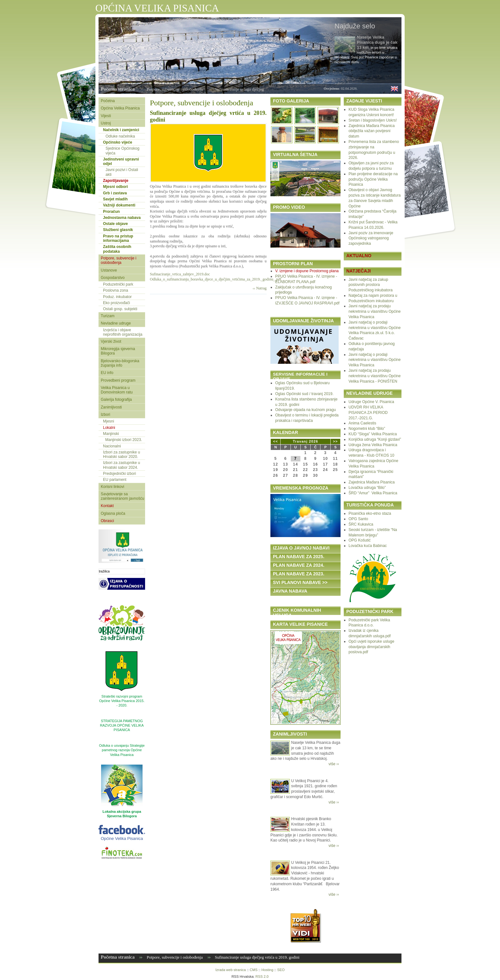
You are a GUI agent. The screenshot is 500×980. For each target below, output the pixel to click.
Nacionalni (112, 446)
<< (276, 441)
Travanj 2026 (305, 441)
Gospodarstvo (113, 278)
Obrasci (107, 521)
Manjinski (111, 434)
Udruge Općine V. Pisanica (371, 402)
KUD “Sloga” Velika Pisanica (373, 434)
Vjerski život (111, 341)
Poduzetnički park (118, 284)
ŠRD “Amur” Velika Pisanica (373, 493)
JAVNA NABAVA (290, 591)
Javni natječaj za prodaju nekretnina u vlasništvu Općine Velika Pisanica (375, 311)
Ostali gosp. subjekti (120, 309)
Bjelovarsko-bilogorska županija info (120, 363)
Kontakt (107, 506)
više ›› (334, 764)
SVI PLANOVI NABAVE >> (300, 582)
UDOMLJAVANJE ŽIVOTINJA (303, 321)
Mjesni (109, 421)
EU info (107, 373)
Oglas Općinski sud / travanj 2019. (304, 394)
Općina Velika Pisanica (120, 108)
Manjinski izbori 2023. (124, 440)
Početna (108, 101)
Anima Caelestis (362, 423)
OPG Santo (358, 519)
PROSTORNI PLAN (293, 264)
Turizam (108, 316)
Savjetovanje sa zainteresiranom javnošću (122, 496)
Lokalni (109, 428)
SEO (281, 970)
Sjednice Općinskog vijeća (122, 151)
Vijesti (106, 116)
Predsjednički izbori (119, 474)
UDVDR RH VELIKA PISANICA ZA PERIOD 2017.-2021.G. (368, 413)
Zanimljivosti (111, 407)
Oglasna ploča (113, 513)
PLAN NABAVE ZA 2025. (299, 557)
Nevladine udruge (116, 323)
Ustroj (106, 123)
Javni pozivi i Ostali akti (122, 172)
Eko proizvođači (117, 303)
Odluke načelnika (120, 136)
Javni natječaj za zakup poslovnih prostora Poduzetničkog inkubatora (371, 285)
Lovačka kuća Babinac (368, 546)
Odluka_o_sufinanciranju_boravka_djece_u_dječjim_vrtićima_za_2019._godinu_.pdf (216, 279)
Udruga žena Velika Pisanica (373, 445)
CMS (254, 970)
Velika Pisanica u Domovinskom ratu (117, 390)
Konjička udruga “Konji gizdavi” (375, 439)
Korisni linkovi (112, 487)
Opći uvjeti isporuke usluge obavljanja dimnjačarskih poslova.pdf (371, 647)
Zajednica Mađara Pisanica (372, 482)
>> (335, 441)
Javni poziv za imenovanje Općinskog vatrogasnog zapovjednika (371, 238)
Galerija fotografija (116, 400)
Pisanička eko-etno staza (370, 513)
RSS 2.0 (262, 976)
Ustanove (109, 270)
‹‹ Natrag (260, 288)
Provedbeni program (118, 380)
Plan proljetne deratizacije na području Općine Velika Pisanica (373, 179)
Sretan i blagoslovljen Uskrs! (373, 120)
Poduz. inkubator (117, 297)
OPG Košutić (360, 540)
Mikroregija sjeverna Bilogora (118, 351)
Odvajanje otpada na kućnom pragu (305, 410)
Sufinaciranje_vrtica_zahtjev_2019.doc (180, 274)
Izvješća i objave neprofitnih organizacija (123, 332)
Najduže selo (355, 26)
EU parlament (115, 480)
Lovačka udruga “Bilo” (367, 488)
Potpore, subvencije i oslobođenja (175, 89)
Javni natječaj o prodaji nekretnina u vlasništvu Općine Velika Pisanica (375, 360)
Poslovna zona (116, 290)
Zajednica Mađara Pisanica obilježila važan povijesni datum (372, 131)
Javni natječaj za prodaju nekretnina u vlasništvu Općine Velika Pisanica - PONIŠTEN (375, 376)
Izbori (105, 415)
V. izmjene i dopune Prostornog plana (307, 271)
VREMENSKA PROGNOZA (301, 488)
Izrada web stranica (230, 970)
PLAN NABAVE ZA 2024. (299, 565)
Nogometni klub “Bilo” (367, 429)
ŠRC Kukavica (361, 524)
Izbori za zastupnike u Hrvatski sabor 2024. (121, 465)
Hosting (267, 970)
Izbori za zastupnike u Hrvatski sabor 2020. (121, 454)
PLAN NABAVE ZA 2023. (299, 574)
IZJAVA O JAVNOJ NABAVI (301, 548)
